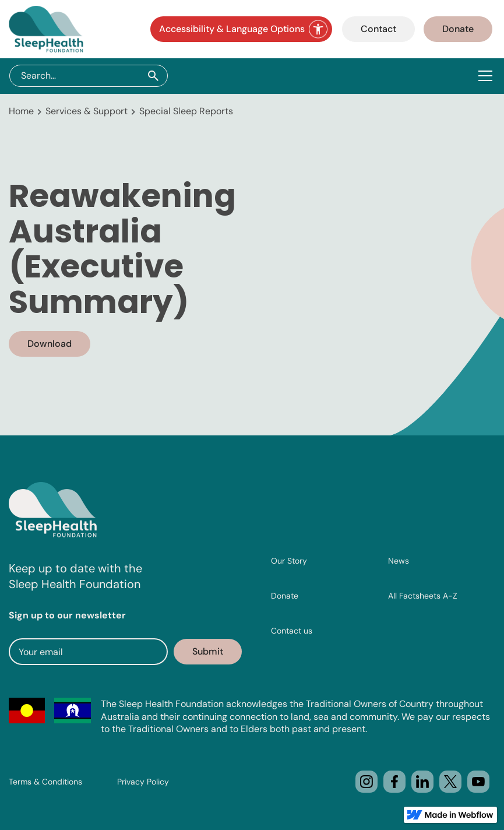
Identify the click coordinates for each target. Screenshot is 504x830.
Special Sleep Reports (186, 111)
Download (50, 344)
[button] (488, 76)
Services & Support (87, 111)
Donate (458, 29)
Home (21, 111)
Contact (378, 29)
